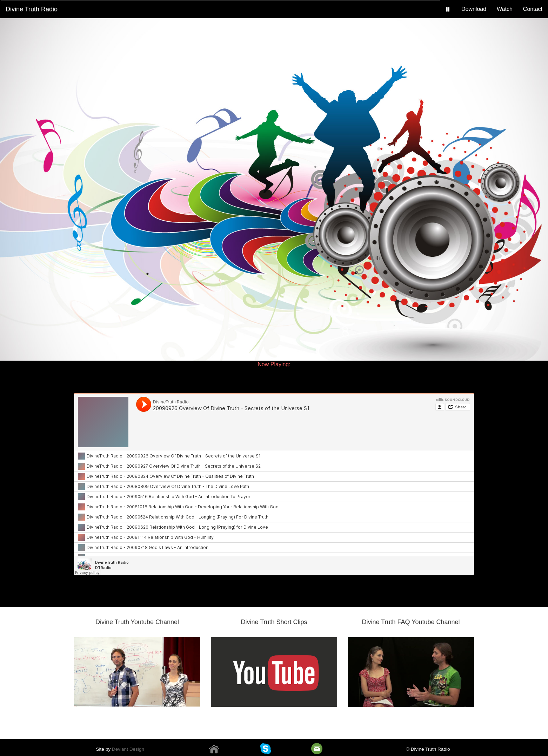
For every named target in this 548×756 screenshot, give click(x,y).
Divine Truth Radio (32, 9)
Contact (533, 9)
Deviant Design (128, 749)
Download (474, 9)
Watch (505, 9)
